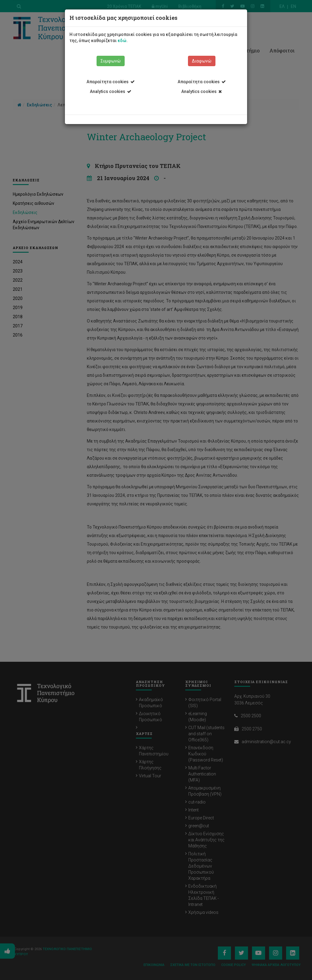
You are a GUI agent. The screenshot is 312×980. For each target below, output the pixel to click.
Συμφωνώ (111, 61)
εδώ (122, 41)
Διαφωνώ (202, 61)
